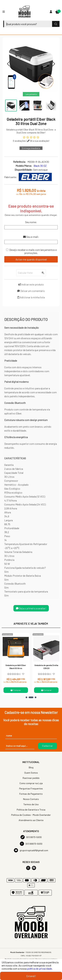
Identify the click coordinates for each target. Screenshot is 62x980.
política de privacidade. (40, 969)
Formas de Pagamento (31, 794)
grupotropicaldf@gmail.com (31, 850)
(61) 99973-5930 (31, 844)
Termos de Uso (31, 804)
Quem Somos (31, 773)
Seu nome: (31, 222)
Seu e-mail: (31, 237)
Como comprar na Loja (31, 783)
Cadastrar (47, 746)
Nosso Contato (31, 799)
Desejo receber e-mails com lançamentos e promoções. (33, 251)
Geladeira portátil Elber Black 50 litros (16, 667)
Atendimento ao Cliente (31, 820)
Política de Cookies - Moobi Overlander (31, 815)
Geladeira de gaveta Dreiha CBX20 (46, 667)
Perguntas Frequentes (31, 788)
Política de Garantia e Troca (31, 810)
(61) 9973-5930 (31, 837)
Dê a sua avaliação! (38, 141)
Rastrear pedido (31, 778)
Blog (31, 767)
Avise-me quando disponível (31, 259)
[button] (8, 64)
